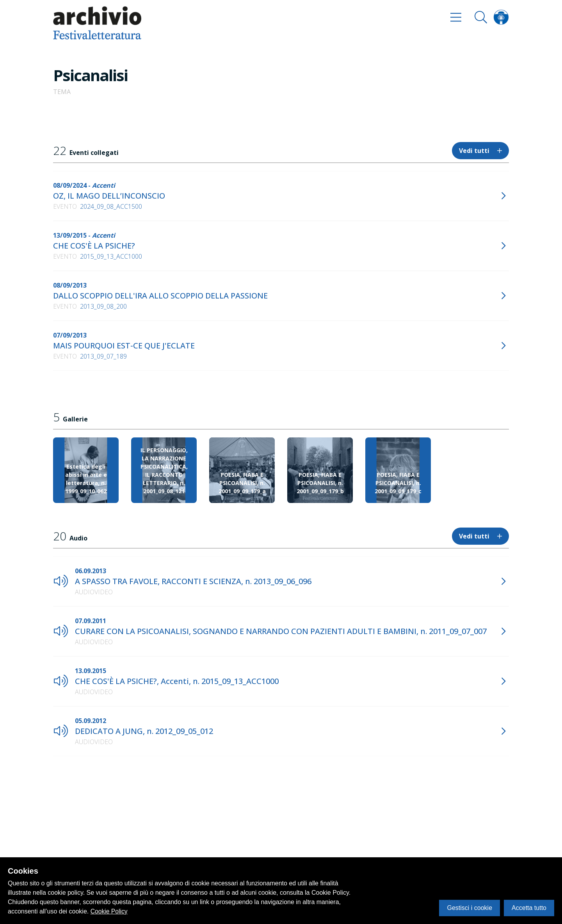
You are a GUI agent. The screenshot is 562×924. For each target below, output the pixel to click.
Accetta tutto (529, 908)
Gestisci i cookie (470, 908)
